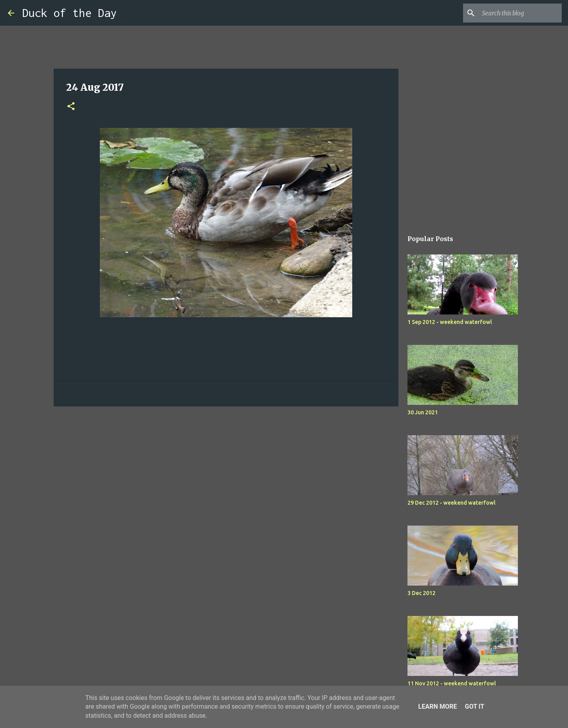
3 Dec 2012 (421, 593)
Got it (474, 706)
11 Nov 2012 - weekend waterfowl (452, 683)
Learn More (437, 706)
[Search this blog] (520, 13)
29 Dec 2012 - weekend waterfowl (451, 503)
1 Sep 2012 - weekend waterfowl (450, 322)
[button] (71, 107)
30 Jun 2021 (423, 412)
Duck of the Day (69, 13)
